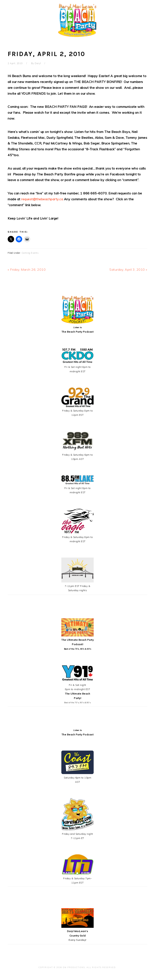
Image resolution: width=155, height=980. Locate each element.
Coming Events (30, 253)
